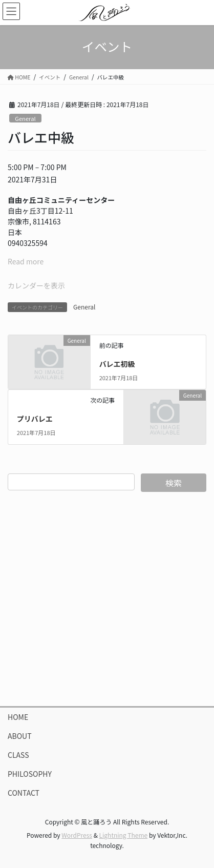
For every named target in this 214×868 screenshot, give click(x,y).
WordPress (77, 835)
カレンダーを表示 (36, 285)
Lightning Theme (124, 835)
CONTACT (24, 793)
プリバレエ (35, 419)
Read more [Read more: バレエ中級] (26, 261)
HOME (18, 717)
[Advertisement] (107, 599)
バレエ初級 (117, 364)
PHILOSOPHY (30, 774)
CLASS (18, 755)
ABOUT (20, 736)
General (25, 118)
